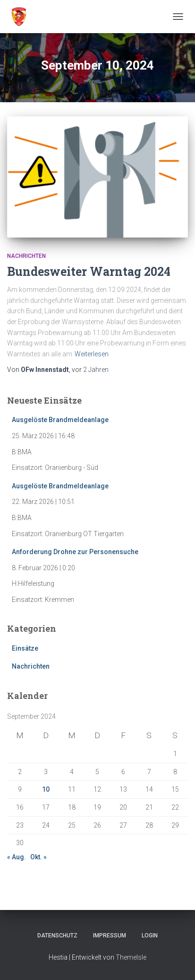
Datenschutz (57, 936)
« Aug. (17, 857)
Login (150, 936)
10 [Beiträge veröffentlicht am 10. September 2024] (46, 789)
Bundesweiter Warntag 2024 (89, 271)
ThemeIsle (131, 957)
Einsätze (25, 648)
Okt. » (38, 857)
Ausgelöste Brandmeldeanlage (60, 420)
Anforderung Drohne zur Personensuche (75, 552)
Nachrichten (26, 256)
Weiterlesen (92, 354)
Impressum (110, 936)
